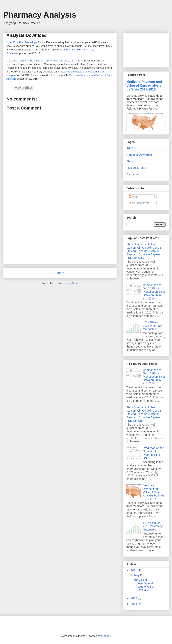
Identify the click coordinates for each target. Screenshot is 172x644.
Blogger (106, 636)
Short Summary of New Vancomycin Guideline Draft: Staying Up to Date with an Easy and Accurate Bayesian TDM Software (144, 251)
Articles (131, 148)
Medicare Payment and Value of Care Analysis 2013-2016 (40, 61)
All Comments (139, 203)
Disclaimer (133, 174)
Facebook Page (136, 168)
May (137, 575)
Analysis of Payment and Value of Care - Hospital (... (144, 585)
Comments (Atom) (68, 283)
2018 (134, 604)
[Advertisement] (60, 232)
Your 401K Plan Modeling (21, 42)
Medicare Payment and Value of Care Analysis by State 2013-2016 (144, 85)
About (130, 161)
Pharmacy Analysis (40, 15)
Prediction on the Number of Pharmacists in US (153, 453)
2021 (134, 570)
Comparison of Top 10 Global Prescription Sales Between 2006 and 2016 (154, 292)
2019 (134, 598)
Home (60, 273)
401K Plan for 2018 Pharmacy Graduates (153, 326)
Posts (134, 197)
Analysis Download (139, 155)
